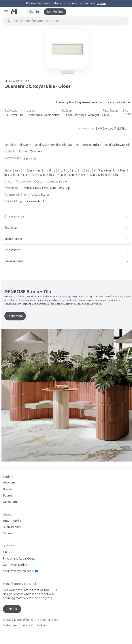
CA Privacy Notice (15, 565)
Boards (8, 496)
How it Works (12, 521)
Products (9, 483)
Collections (11, 502)
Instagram (10, 625)
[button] (6, 12)
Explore (101, 3)
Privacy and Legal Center (20, 559)
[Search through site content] (68, 21)
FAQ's (7, 552)
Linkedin (43, 625)
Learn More (15, 316)
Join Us (12, 609)
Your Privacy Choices (20, 571)
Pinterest (27, 625)
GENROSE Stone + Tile (17, 81)
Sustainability (12, 527)
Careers (8, 533)
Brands (8, 489)
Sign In (34, 12)
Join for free (55, 12)
